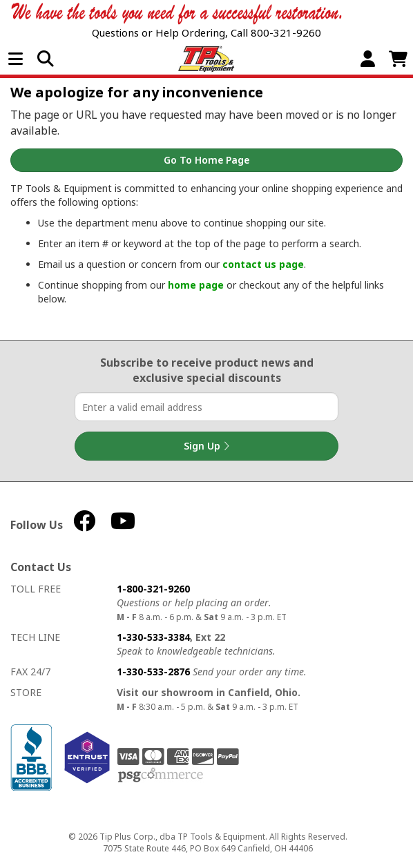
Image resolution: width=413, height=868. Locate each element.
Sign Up (206, 446)
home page (196, 285)
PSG (161, 775)
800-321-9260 (286, 32)
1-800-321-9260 (153, 589)
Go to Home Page (206, 160)
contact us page (263, 264)
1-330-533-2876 (153, 672)
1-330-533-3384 (153, 637)
